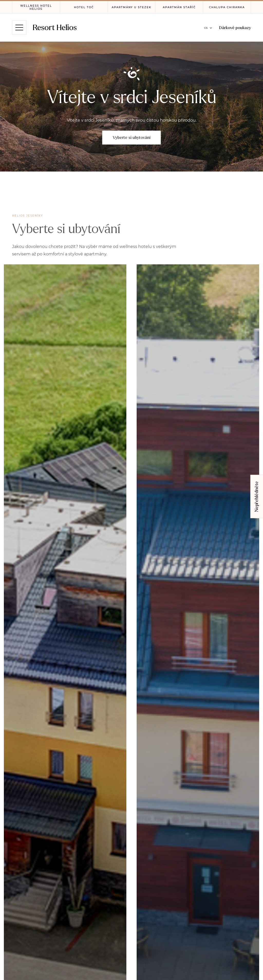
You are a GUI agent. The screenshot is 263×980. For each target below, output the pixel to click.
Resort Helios (55, 28)
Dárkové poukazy (235, 28)
